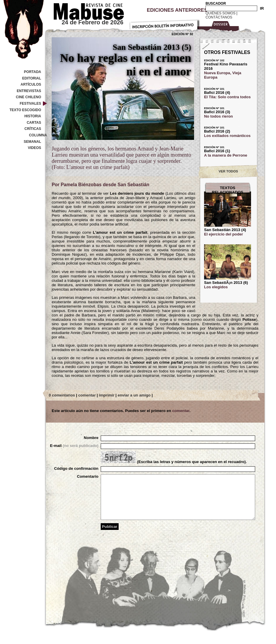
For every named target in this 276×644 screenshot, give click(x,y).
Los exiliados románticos (227, 136)
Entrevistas (29, 91)
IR (262, 8)
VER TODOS (228, 171)
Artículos (31, 84)
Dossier (219, 25)
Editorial (32, 78)
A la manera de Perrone (226, 155)
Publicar (110, 535)
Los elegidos (216, 287)
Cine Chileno (28, 97)
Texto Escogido (25, 110)
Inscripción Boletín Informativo (164, 23)
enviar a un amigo (134, 395)
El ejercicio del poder (224, 234)
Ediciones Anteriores (177, 10)
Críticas (33, 129)
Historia (33, 116)
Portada (33, 72)
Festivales (30, 104)
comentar (87, 395)
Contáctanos (219, 17)
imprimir (107, 395)
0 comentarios (62, 395)
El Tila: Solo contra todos (227, 97)
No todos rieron (218, 116)
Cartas (34, 123)
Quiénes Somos (221, 13)
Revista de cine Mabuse (85, 10)
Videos (34, 148)
